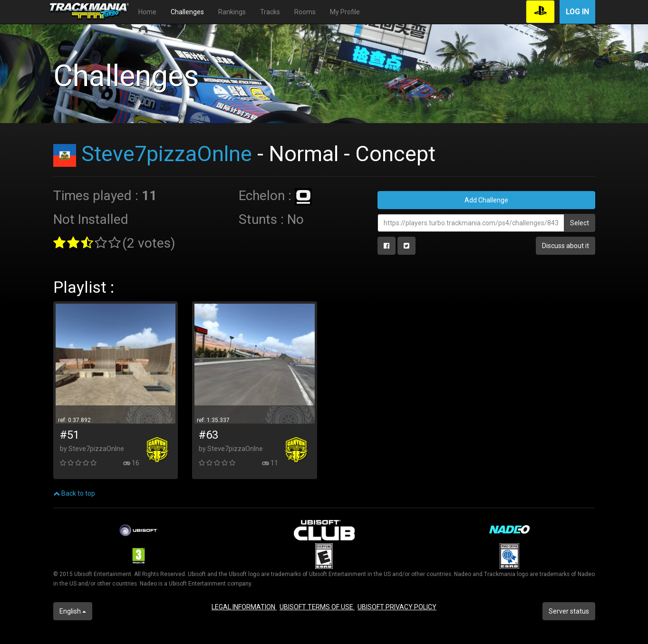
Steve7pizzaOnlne (167, 154)
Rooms (305, 12)
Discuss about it (566, 246)
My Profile (345, 12)
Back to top (74, 493)
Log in (577, 12)
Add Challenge (486, 200)
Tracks (270, 12)
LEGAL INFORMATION (244, 607)
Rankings (232, 12)
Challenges (187, 12)
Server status (569, 611)
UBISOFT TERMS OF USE (317, 607)
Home (147, 12)
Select (580, 223)
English (73, 611)
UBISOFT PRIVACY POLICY (397, 607)
